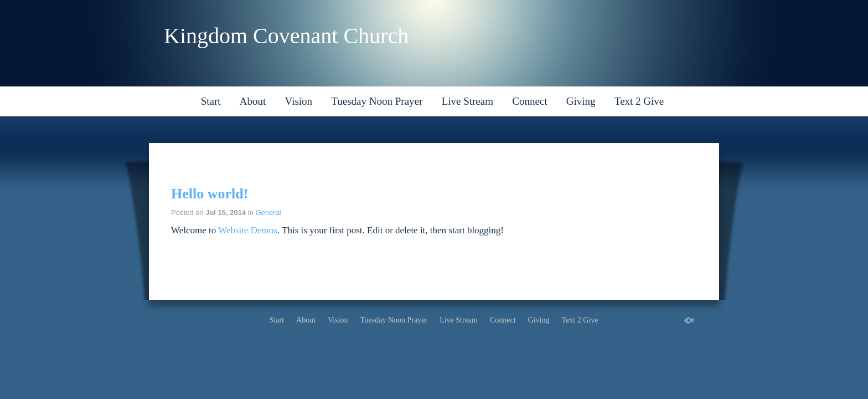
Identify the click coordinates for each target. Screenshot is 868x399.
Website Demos (248, 230)
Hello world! (210, 194)
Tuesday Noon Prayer (377, 101)
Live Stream (467, 101)
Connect (529, 101)
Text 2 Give (639, 101)
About (253, 101)
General (268, 213)
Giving (581, 101)
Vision (299, 101)
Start (211, 101)
